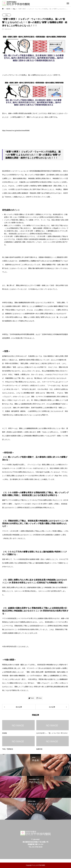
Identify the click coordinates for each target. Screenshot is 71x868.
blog (7, 15)
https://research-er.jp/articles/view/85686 (16, 131)
